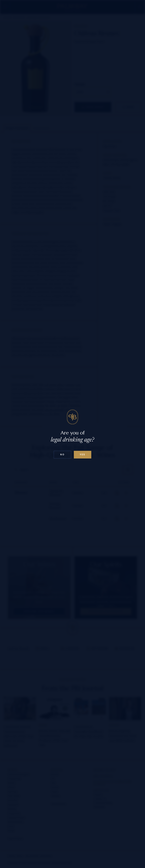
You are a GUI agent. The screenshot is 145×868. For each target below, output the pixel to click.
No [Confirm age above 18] (62, 455)
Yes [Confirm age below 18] (83, 455)
